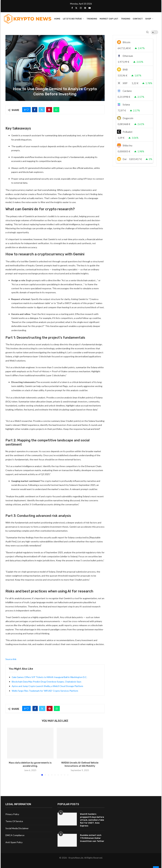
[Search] (147, 32)
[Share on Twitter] (42, 110)
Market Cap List (109, 19)
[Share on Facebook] (35, 110)
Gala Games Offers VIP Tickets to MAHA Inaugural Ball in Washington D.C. (49, 677)
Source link (11, 659)
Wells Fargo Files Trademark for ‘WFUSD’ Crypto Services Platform (45, 691)
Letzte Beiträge (72, 19)
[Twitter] (76, 8)
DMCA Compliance (15, 835)
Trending (92, 19)
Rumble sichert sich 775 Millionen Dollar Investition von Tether (92, 838)
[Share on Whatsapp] (56, 110)
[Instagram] (81, 8)
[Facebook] (72, 8)
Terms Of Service (14, 821)
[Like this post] (28, 110)
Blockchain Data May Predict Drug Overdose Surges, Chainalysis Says (47, 682)
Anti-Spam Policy (14, 842)
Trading (126, 19)
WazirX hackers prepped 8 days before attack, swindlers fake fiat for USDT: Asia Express (92, 820)
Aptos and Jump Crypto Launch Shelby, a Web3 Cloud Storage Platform (47, 686)
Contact (138, 19)
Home (57, 19)
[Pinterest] (85, 8)
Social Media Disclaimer (17, 828)
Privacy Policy (12, 814)
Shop (148, 19)
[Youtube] (90, 8)
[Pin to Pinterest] (49, 110)
